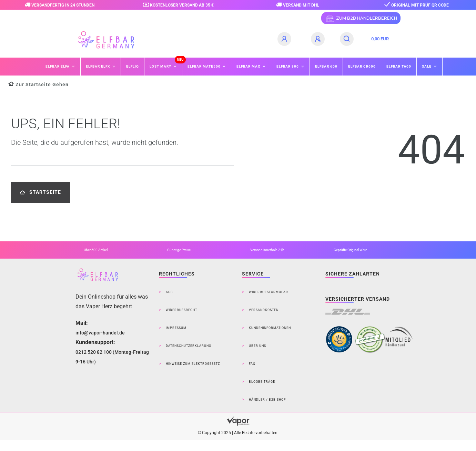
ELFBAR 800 (288, 66)
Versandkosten (264, 310)
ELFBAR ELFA (58, 66)
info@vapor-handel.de (100, 333)
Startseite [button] (40, 192)
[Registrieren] (319, 39)
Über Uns (257, 346)
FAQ (252, 364)
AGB (169, 292)
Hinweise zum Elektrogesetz (193, 364)
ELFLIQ (133, 66)
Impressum (176, 328)
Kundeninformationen (270, 328)
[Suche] (347, 39)
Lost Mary (161, 66)
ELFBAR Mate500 (205, 66)
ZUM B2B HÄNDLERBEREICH (361, 19)
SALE (427, 66)
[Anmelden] (285, 39)
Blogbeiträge (262, 382)
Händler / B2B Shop (267, 400)
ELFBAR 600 (326, 66)
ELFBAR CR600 (362, 66)
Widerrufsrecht (181, 310)
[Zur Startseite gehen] (38, 85)
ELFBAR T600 (399, 66)
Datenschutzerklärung (189, 346)
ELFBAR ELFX (98, 66)
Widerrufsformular (269, 292)
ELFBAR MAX (249, 66)
